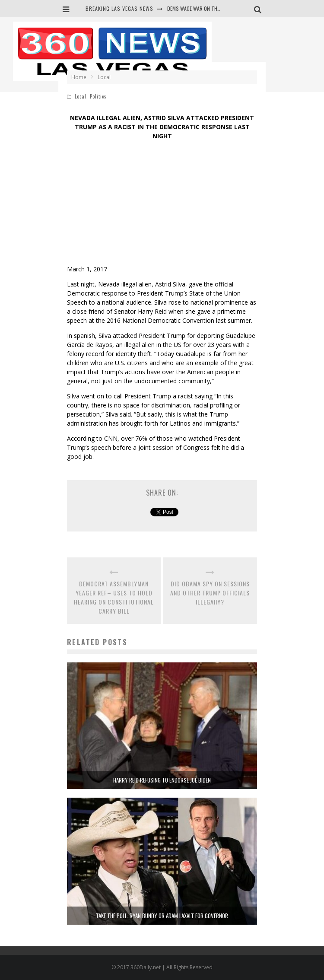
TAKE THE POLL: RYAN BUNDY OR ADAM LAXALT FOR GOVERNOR (162, 916)
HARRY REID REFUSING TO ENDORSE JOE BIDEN (162, 780)
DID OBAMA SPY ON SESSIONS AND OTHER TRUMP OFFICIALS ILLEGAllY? (210, 593)
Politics (98, 96)
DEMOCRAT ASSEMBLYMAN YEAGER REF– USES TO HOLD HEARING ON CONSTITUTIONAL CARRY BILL (114, 597)
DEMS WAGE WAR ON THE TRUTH (202, 8)
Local (81, 96)
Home (79, 77)
